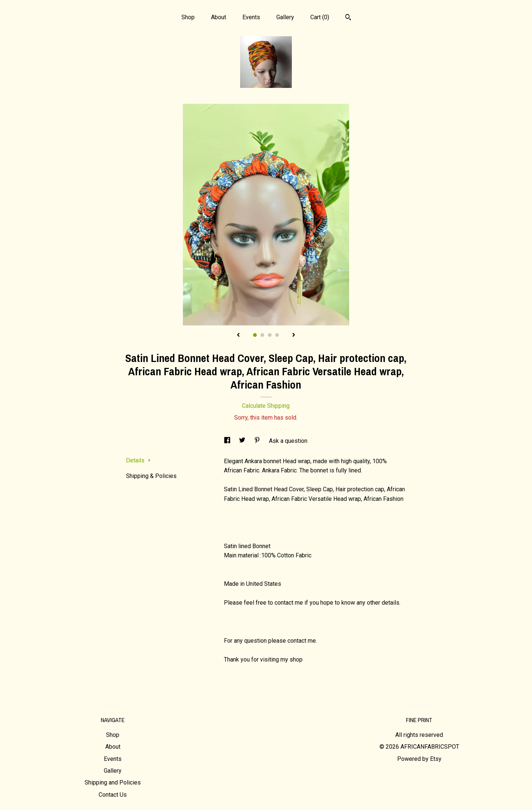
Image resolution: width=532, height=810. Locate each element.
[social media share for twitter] (243, 441)
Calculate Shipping (266, 406)
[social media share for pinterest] (258, 441)
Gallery (285, 17)
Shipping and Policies (113, 782)
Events (251, 17)
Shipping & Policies (151, 476)
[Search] (348, 18)
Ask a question (288, 441)
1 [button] (255, 335)
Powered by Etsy (419, 759)
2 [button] (262, 335)
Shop (188, 17)
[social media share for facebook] (228, 441)
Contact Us (113, 795)
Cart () (320, 17)
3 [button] (270, 335)
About (219, 17)
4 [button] (277, 335)
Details (138, 460)
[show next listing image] (294, 335)
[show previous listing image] (238, 335)
